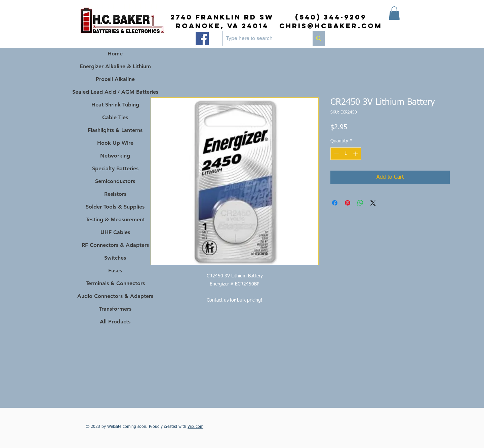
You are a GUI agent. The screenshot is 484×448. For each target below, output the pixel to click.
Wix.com (195, 427)
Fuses (115, 271)
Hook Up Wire (115, 143)
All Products (115, 322)
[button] (394, 13)
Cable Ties (115, 117)
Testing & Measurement (115, 219)
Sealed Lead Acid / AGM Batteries (115, 92)
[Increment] (356, 154)
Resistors (115, 194)
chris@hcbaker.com (331, 26)
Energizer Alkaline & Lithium (115, 66)
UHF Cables (115, 232)
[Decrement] (336, 154)
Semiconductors (115, 181)
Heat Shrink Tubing (115, 105)
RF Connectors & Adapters (115, 245)
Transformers (115, 309)
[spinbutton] (346, 154)
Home (115, 54)
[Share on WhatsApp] (360, 203)
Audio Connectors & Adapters (115, 296)
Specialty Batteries (115, 168)
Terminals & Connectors (115, 283)
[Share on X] (373, 203)
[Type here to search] (262, 38)
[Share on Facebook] (335, 203)
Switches (115, 258)
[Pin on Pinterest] (348, 203)
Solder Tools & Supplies (115, 207)
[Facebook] (202, 38)
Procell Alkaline (115, 79)
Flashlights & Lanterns (115, 130)
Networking (115, 156)
